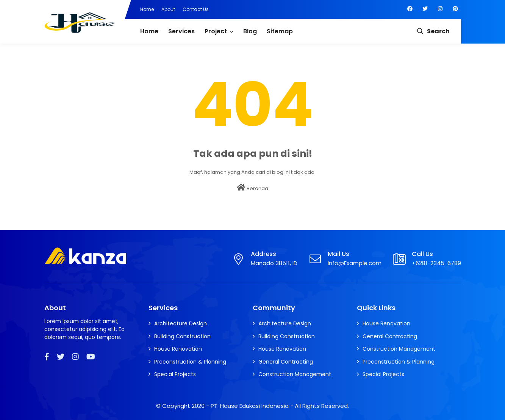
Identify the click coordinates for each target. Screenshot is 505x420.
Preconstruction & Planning (190, 362)
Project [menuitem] (216, 31)
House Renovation (178, 349)
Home (147, 9)
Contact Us (196, 9)
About (168, 9)
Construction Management (295, 374)
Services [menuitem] (181, 31)
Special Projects (175, 374)
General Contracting (286, 362)
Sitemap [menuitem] (280, 31)
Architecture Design (181, 323)
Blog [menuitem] (250, 31)
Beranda (252, 188)
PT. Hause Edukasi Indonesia (250, 406)
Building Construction (182, 336)
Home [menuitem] (149, 31)
